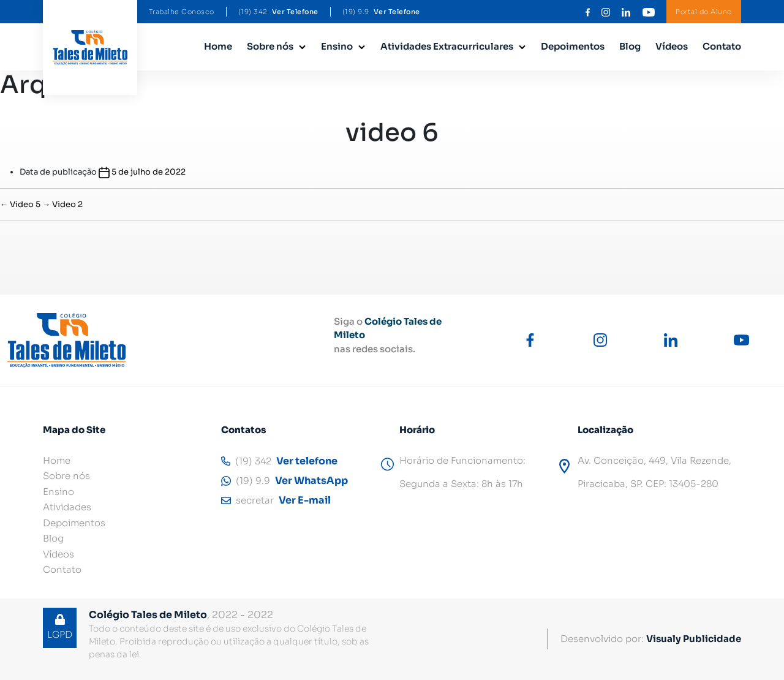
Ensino (337, 46)
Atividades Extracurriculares (447, 46)
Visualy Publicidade (694, 639)
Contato (722, 46)
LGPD (60, 627)
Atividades (67, 507)
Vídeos (672, 46)
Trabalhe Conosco (182, 12)
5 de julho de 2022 (149, 172)
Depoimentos (573, 46)
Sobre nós (270, 46)
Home (218, 46)
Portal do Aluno (704, 12)
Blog (630, 46)
